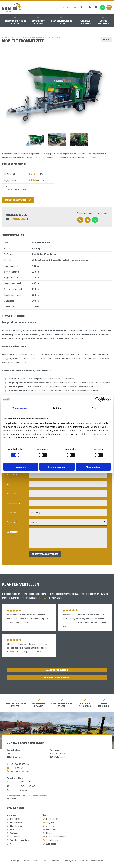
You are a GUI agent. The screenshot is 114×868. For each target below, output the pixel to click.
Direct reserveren (18, 200)
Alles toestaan (93, 467)
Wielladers (15, 833)
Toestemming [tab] (20, 408)
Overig (13, 844)
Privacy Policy (71, 861)
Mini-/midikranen (17, 830)
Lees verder (91, 158)
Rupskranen (15, 819)
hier (45, 598)
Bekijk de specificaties (14, 164)
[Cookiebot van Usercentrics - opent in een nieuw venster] (98, 399)
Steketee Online (97, 861)
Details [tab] (57, 408)
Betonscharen (52, 819)
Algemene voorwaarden (51, 861)
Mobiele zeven (16, 826)
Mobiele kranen (17, 822)
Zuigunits (50, 826)
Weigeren (21, 467)
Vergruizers (51, 822)
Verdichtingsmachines (20, 840)
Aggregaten (15, 837)
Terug (106, 40)
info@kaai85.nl (15, 768)
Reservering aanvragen (45, 554)
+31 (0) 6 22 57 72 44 (18, 764)
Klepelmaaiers (52, 833)
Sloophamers (52, 840)
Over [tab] (94, 408)
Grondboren (51, 830)
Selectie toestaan (57, 467)
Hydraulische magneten (56, 837)
